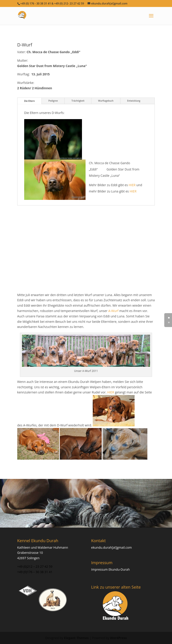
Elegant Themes (76, 638)
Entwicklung (134, 101)
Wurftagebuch (106, 101)
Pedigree (53, 101)
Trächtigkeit (78, 101)
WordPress (118, 638)
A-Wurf (113, 311)
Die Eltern (29, 101)
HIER (132, 185)
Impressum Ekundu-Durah (110, 569)
